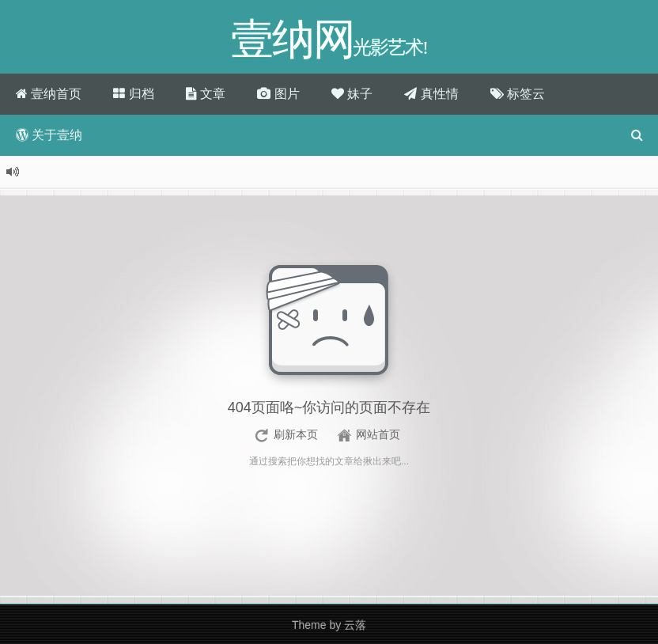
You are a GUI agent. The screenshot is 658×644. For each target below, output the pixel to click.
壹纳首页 (49, 94)
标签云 (518, 94)
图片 (278, 94)
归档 (133, 94)
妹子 (352, 94)
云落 (355, 625)
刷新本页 (296, 434)
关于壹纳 (49, 135)
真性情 (431, 94)
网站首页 (378, 434)
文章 (206, 94)
